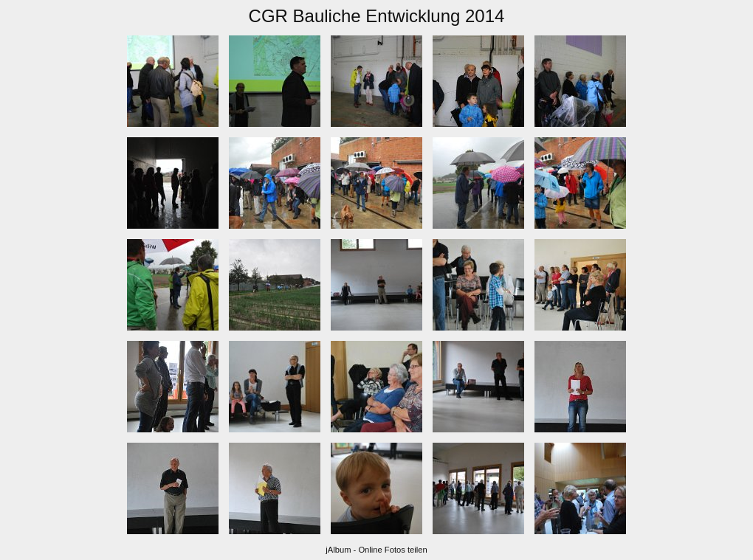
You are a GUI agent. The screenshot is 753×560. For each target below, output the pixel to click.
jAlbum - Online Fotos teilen (376, 550)
